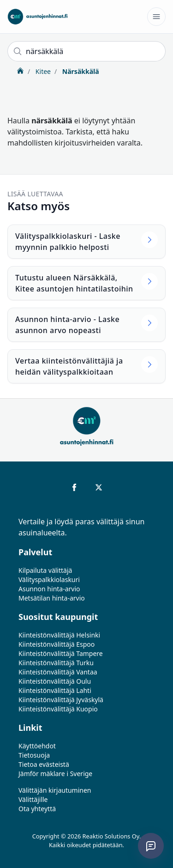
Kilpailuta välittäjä (45, 570)
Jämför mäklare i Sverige (55, 774)
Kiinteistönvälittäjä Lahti (55, 690)
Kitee (42, 71)
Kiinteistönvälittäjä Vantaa (58, 672)
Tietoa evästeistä (44, 764)
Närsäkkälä (80, 71)
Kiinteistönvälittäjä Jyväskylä (61, 700)
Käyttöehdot (37, 746)
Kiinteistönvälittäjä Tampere (61, 653)
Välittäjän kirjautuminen (55, 790)
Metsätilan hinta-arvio (52, 598)
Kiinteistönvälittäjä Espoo (57, 644)
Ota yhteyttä (37, 809)
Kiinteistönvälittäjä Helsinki (59, 635)
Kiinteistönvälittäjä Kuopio (58, 709)
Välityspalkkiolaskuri (49, 580)
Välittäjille (33, 799)
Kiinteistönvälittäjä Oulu (55, 681)
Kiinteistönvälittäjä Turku (56, 663)
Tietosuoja (34, 755)
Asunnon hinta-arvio (49, 589)
